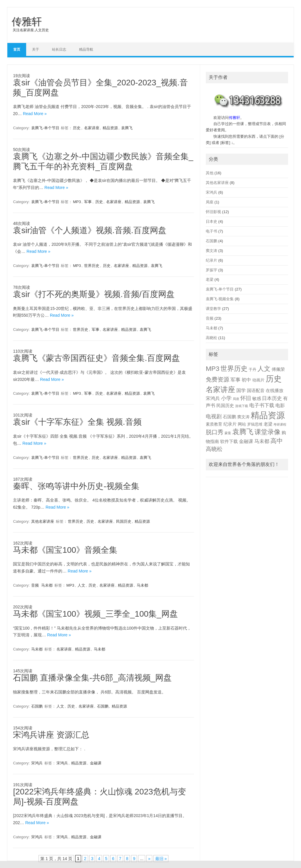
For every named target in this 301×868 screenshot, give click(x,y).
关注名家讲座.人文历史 (31, 30)
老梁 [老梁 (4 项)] (268, 424)
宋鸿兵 (37, 763)
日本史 (211, 221)
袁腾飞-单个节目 (45, 128)
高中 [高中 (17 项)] (277, 441)
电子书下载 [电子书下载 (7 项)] (262, 405)
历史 (77, 128)
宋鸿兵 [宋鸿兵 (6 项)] (213, 398)
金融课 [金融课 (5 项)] (246, 441)
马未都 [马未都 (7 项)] (262, 441)
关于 (36, 49)
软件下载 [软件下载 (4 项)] (229, 442)
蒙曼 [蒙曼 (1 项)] (228, 433)
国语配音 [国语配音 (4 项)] (256, 391)
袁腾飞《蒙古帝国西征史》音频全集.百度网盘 (96, 358)
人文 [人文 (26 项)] (264, 369)
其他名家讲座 (43, 521)
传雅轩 (27, 21)
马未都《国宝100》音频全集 (65, 550)
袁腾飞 (127, 128)
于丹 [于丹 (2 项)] (252, 370)
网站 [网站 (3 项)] (242, 424)
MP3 (77, 202)
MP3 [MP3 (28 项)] (213, 369)
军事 (88, 202)
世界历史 (92, 266)
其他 (210, 173)
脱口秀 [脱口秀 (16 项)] (215, 432)
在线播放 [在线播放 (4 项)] (275, 391)
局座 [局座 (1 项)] (236, 399)
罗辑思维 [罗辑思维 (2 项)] (255, 424)
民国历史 (124, 521)
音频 (35, 585)
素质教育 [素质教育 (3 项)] (214, 424)
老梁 (210, 279)
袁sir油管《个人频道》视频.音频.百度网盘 (90, 230)
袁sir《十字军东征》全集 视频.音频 (77, 422)
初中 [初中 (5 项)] (246, 380)
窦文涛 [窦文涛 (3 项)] (243, 417)
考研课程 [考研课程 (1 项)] (280, 424)
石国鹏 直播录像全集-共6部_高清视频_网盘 (92, 678)
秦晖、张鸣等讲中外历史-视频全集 (76, 486)
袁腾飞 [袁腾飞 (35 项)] (243, 432)
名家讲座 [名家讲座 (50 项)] (220, 389)
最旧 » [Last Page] (161, 859)
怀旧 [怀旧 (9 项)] (246, 398)
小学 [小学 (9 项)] (226, 398)
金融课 (96, 763)
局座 (210, 202)
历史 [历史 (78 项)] (274, 379)
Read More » (35, 114)
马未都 (47, 585)
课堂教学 (213, 309)
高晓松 (211, 338)
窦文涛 (211, 251)
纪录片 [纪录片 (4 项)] (230, 424)
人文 (81, 585)
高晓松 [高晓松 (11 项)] (214, 449)
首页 (17, 49)
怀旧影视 (213, 212)
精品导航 (86, 49)
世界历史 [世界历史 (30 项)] (234, 369)
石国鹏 (37, 706)
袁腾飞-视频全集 (220, 299)
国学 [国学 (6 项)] (241, 390)
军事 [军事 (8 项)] (235, 380)
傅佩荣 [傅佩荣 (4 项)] (278, 369)
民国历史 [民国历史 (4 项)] (225, 406)
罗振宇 (211, 270)
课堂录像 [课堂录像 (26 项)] (267, 432)
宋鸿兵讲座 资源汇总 (51, 735)
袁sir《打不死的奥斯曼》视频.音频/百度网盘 (94, 294)
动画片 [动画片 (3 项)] (258, 380)
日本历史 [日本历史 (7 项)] (272, 398)
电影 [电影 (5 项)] (280, 405)
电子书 (211, 231)
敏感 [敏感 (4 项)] (257, 399)
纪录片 (211, 260)
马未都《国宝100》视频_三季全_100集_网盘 (95, 614)
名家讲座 (92, 128)
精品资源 (110, 128)
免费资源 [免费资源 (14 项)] (218, 379)
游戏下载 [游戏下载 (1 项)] (242, 406)
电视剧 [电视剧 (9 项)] (214, 416)
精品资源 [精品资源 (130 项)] (268, 415)
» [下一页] (149, 859)
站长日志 (59, 49)
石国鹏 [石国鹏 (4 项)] (229, 417)
